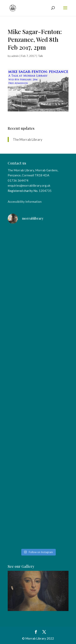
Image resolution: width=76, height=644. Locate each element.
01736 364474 (18, 180)
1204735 (45, 191)
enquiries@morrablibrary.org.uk (29, 185)
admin (15, 56)
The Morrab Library (28, 139)
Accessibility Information (25, 202)
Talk (40, 56)
